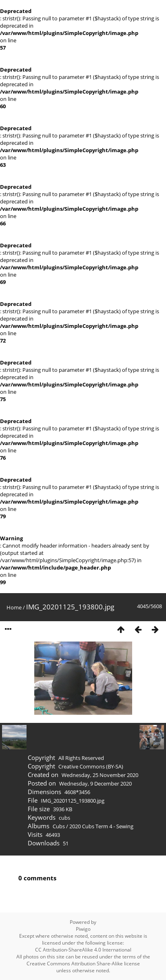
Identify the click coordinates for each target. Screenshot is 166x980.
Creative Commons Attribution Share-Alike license (83, 964)
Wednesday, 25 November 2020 (100, 775)
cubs (64, 818)
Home (14, 607)
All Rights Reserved (81, 758)
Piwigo (83, 929)
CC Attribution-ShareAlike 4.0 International (83, 950)
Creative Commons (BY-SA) (91, 766)
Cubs (59, 826)
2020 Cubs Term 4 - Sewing (101, 826)
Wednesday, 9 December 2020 (95, 784)
